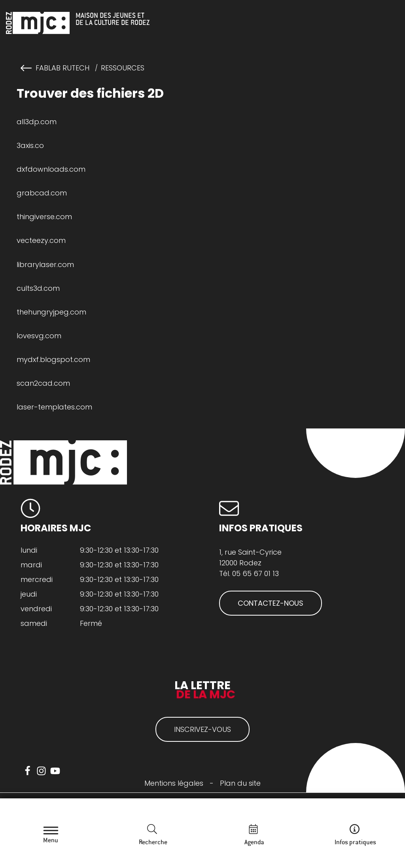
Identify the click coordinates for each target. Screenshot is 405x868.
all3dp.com (37, 122)
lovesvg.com (39, 336)
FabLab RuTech (63, 68)
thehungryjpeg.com (51, 312)
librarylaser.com (45, 264)
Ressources (123, 68)
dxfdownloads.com (51, 169)
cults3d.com (38, 288)
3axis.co (30, 145)
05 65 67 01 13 (255, 573)
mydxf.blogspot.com (53, 359)
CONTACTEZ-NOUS (271, 603)
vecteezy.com (41, 240)
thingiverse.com (44, 217)
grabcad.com (42, 193)
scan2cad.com (43, 383)
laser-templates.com (54, 407)
